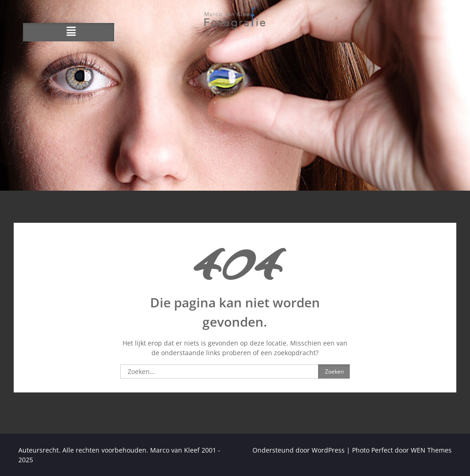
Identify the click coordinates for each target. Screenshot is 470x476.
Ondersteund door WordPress (299, 450)
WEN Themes (431, 450)
